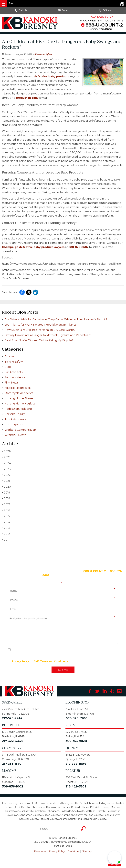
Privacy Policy (20, 661)
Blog (8, 367)
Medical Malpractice (18, 388)
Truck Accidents (15, 419)
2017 (6, 504)
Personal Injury (44, 54)
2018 (6, 498)
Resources (40, 851)
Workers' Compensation (20, 430)
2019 (6, 493)
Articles (9, 356)
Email (63, 10)
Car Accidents (14, 372)
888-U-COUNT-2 (104, 25)
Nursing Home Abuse (19, 398)
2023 (6, 469)
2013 (6, 528)
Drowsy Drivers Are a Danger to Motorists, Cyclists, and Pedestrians (48, 335)
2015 (6, 516)
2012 (6, 534)
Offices (105, 10)
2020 (6, 487)
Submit (63, 670)
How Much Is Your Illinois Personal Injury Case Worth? (40, 330)
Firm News (11, 383)
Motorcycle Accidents (19, 393)
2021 (6, 481)
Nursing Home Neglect (20, 404)
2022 (6, 475)
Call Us (21, 10)
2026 (6, 451)
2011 (6, 540)
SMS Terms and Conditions (51, 661)
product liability (27, 98)
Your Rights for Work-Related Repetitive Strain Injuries (40, 325)
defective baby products (51, 77)
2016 (6, 510)
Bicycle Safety (14, 362)
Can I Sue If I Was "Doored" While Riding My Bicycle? (39, 340)
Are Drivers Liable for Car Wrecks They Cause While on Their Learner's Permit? (56, 319)
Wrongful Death (16, 435)
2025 (6, 457)
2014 (6, 522)
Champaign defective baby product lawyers (33, 247)
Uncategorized (14, 425)
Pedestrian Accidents (18, 409)
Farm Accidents (15, 377)
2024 (6, 463)
